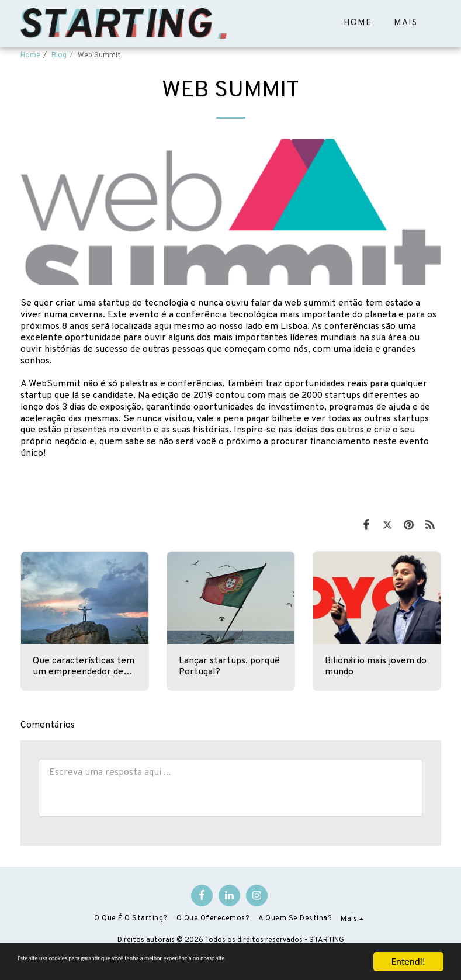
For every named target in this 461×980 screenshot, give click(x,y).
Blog (59, 56)
